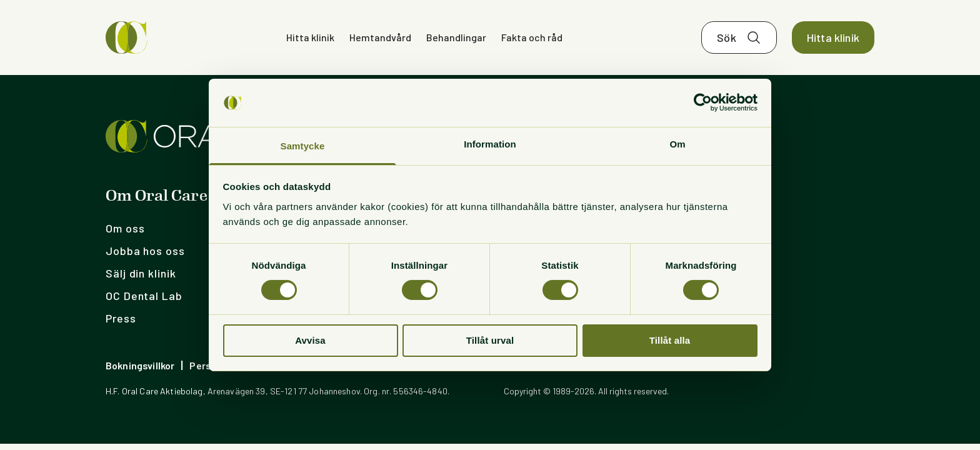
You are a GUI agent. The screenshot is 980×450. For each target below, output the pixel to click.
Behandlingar (456, 37)
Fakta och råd (532, 37)
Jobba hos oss (145, 251)
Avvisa (310, 340)
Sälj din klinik (141, 273)
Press (121, 318)
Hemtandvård (380, 37)
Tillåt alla (670, 340)
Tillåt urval (490, 340)
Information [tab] (490, 144)
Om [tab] (677, 144)
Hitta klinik (310, 37)
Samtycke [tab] (303, 146)
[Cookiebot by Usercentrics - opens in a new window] (703, 102)
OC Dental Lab (144, 296)
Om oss (125, 228)
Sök (727, 37)
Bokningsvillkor (140, 365)
